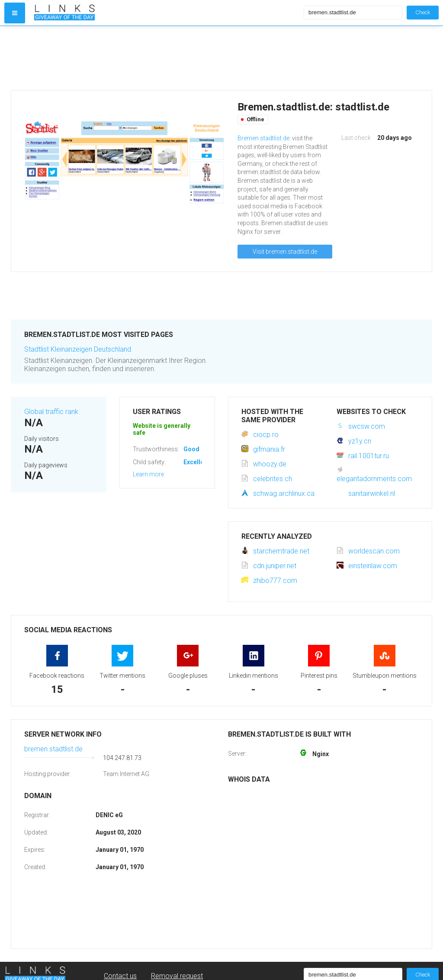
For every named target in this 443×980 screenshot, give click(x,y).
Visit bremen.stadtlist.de (285, 252)
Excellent (196, 462)
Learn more (148, 474)
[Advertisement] (167, 58)
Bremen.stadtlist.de (263, 138)
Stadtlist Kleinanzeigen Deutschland (78, 349)
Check (423, 12)
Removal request (177, 976)
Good (191, 449)
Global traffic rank (51, 412)
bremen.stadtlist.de (53, 749)
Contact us (120, 976)
